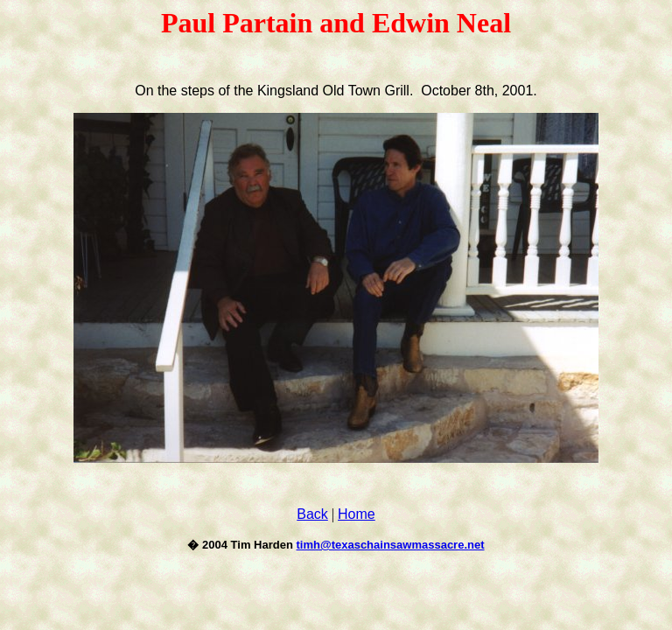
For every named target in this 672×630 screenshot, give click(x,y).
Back (312, 514)
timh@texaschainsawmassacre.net (391, 545)
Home (357, 514)
